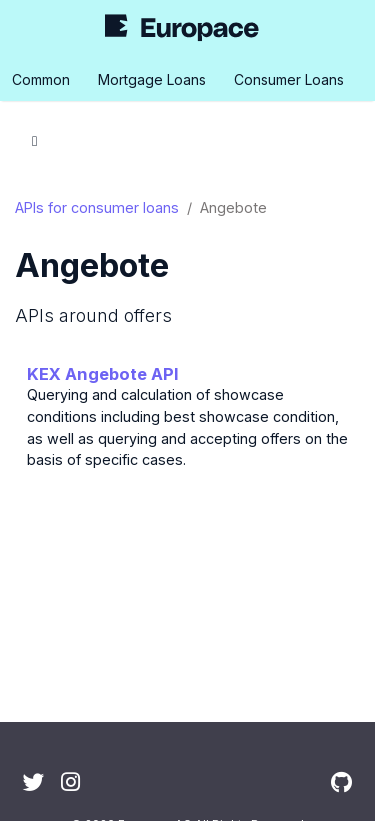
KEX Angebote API (103, 374)
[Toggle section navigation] (34, 141)
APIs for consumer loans (97, 207)
